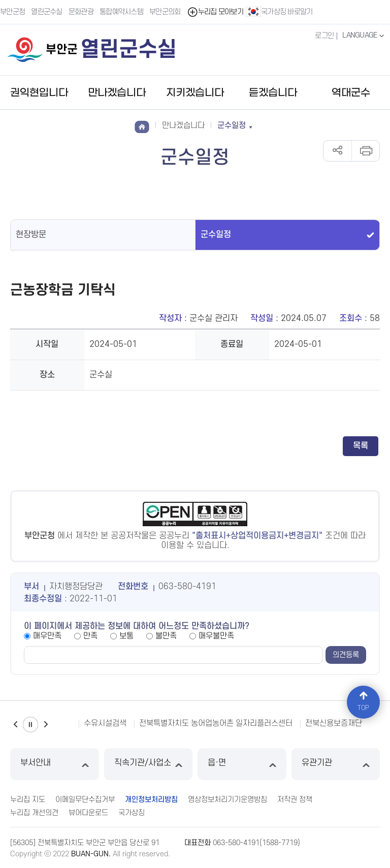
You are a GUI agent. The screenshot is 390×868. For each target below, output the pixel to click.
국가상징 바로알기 (279, 12)
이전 (15, 725)
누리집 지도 (28, 800)
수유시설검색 (105, 723)
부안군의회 (165, 12)
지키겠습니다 (195, 93)
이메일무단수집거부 (85, 800)
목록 (361, 446)
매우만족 (47, 636)
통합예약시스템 (121, 12)
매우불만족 (216, 636)
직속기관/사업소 (149, 764)
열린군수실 (47, 12)
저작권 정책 (295, 800)
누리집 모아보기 (215, 12)
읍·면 (242, 764)
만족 (90, 636)
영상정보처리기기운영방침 (227, 800)
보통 (126, 636)
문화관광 (81, 12)
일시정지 (30, 725)
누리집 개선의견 (34, 813)
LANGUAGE (364, 36)
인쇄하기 (365, 151)
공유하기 (337, 151)
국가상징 (132, 813)
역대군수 (351, 93)
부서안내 (55, 764)
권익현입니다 (39, 93)
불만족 (166, 636)
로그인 (324, 36)
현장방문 (31, 235)
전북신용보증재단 (334, 723)
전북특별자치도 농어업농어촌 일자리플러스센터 (216, 723)
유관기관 (336, 764)
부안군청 (12, 12)
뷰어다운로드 (88, 813)
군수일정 (216, 235)
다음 (46, 725)
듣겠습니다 (273, 93)
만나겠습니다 (117, 93)
